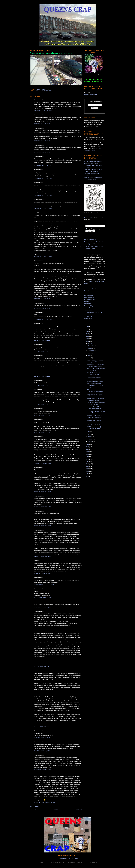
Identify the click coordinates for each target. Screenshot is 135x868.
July (89, 355)
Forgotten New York (90, 299)
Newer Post (33, 809)
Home (56, 809)
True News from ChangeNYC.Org (93, 246)
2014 (88, 457)
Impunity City (88, 304)
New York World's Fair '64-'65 (92, 240)
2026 (88, 327)
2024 (88, 331)
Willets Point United (90, 248)
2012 (88, 461)
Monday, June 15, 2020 (43, 463)
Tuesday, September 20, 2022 (45, 802)
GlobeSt (87, 302)
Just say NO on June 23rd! (95, 418)
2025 (88, 329)
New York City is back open (95, 415)
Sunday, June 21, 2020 (42, 738)
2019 (88, 444)
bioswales (38, 91)
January (90, 441)
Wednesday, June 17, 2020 (44, 585)
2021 (88, 339)
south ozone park (48, 91)
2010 (88, 466)
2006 (88, 476)
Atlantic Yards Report (90, 289)
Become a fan (88, 218)
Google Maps (91, 281)
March (90, 437)
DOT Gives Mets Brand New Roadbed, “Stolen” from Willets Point (93, 165)
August (90, 353)
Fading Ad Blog (88, 295)
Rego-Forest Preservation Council (94, 242)
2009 (88, 469)
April (89, 434)
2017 (88, 449)
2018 (88, 447)
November (91, 346)
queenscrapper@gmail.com (67, 858)
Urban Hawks (88, 318)
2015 (88, 454)
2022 (88, 336)
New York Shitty (89, 306)
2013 (88, 459)
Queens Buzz (88, 308)
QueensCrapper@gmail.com (92, 94)
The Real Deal (88, 316)
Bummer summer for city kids (95, 381)
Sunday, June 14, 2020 (42, 340)
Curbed (86, 293)
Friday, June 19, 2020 (42, 667)
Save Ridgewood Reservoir (92, 244)
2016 (88, 452)
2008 (88, 471)
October (90, 348)
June (89, 358)
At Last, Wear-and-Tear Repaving (93, 161)
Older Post (79, 809)
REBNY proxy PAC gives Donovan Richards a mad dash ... (95, 386)
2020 (88, 341)
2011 (88, 464)
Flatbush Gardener (89, 297)
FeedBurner (98, 111)
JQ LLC (39, 89)
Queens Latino (88, 310)
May (89, 432)
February (90, 439)
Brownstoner (88, 291)
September (91, 351)
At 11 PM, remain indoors (94, 424)
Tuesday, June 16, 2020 (43, 573)
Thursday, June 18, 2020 (43, 598)
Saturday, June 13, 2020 (43, 111)
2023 (88, 334)
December (91, 343)
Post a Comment (35, 806)
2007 (88, 474)
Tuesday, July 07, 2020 (43, 770)
